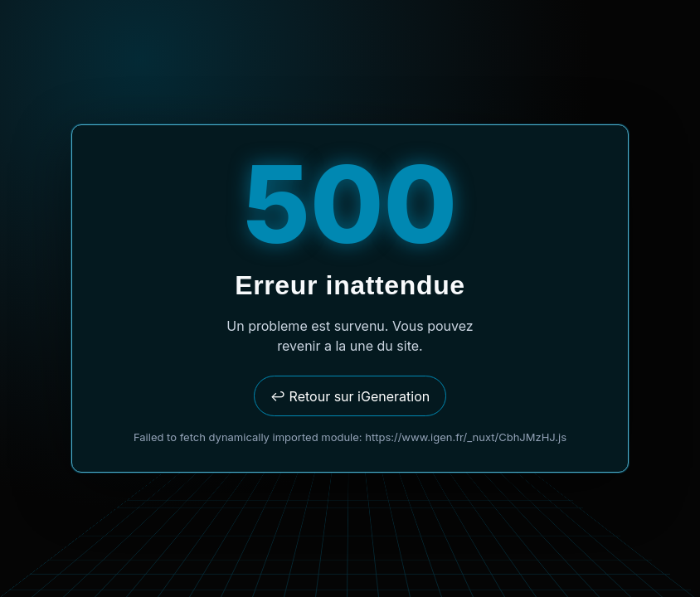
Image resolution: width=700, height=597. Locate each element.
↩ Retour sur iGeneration (350, 396)
